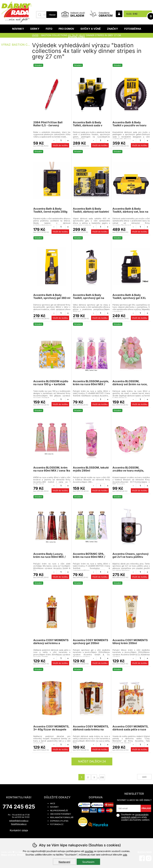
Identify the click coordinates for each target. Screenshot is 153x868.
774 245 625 (19, 807)
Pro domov (66, 29)
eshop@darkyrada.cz (19, 821)
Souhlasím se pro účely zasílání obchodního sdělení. (133, 817)
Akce (53, 803)
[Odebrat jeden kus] (54, 140)
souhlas (89, 851)
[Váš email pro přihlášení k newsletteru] (128, 808)
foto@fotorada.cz (19, 824)
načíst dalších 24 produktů (92, 763)
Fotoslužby (77, 37)
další (144, 777)
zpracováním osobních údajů (135, 816)
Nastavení (64, 862)
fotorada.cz (57, 824)
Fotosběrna (133, 29)
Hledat (52, 15)
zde (125, 855)
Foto (49, 29)
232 (102, 777)
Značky (112, 29)
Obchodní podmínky (61, 814)
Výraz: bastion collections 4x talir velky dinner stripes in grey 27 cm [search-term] (16, 45)
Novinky (18, 29)
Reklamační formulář (62, 817)
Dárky (35, 29)
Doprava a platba (59, 821)
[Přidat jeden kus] (68, 140)
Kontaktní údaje (19, 830)
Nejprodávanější (59, 810)
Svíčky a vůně (91, 29)
